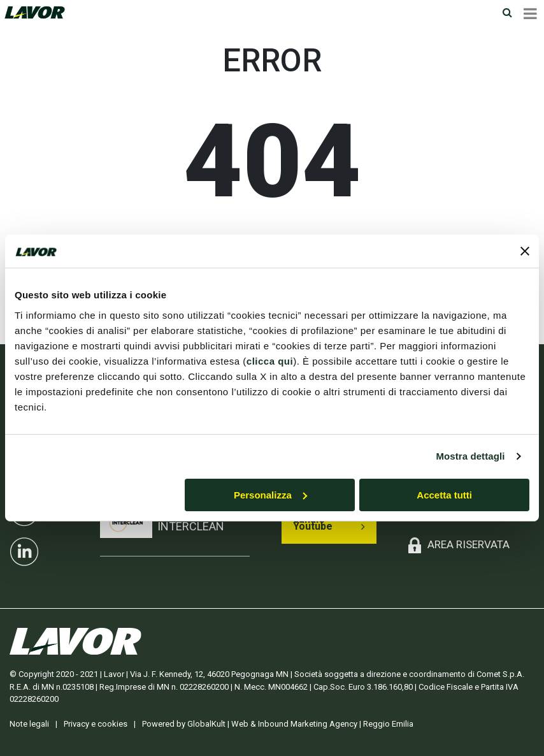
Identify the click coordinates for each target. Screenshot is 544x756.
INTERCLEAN (191, 526)
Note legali (29, 724)
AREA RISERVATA (469, 544)
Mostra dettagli (470, 456)
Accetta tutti (444, 495)
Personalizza (270, 495)
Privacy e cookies (96, 724)
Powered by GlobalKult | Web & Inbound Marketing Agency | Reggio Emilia (278, 724)
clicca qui (270, 361)
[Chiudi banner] (525, 251)
